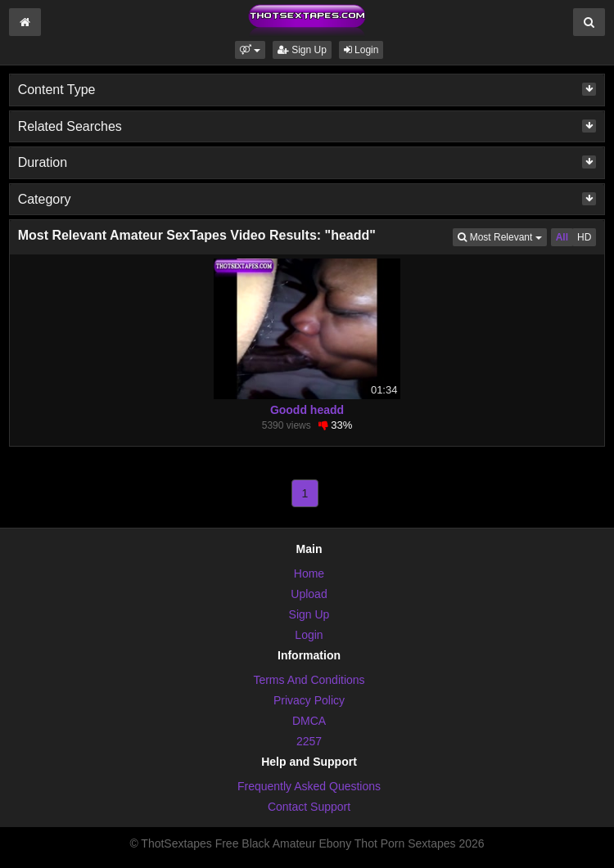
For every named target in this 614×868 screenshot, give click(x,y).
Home (309, 573)
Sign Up (302, 50)
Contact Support (309, 807)
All (562, 237)
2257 (309, 741)
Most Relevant (502, 236)
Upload (309, 594)
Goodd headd (307, 410)
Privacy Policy (309, 700)
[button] (250, 50)
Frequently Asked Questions (309, 786)
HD (584, 237)
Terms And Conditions (309, 680)
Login (361, 50)
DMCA (309, 721)
